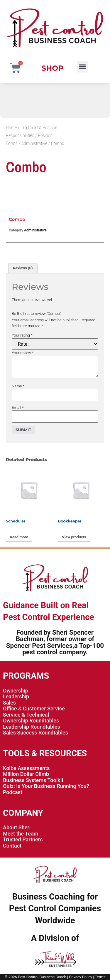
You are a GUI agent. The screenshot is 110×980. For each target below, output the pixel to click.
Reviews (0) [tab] (23, 268)
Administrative (34, 143)
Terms (100, 977)
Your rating (22, 335)
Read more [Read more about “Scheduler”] (19, 537)
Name (18, 386)
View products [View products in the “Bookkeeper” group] (74, 537)
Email (18, 407)
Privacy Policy (81, 977)
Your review (23, 353)
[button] (83, 67)
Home (11, 128)
